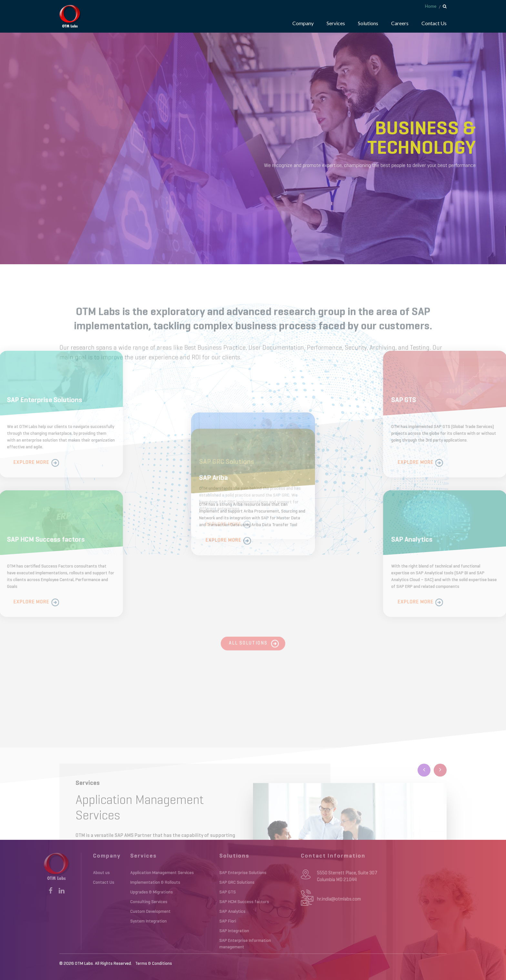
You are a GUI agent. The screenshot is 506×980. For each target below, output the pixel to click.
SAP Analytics (194, 912)
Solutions (368, 23)
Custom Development (112, 912)
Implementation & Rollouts (117, 882)
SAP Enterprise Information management (207, 944)
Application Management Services (124, 873)
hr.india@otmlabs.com (294, 899)
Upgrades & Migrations (113, 892)
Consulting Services (111, 902)
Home (431, 6)
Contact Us (434, 23)
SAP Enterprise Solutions (205, 873)
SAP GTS (189, 892)
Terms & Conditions (154, 964)
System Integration (110, 921)
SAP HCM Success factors (206, 902)
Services (336, 23)
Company (303, 23)
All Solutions (248, 649)
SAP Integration (196, 931)
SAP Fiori (189, 921)
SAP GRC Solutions (199, 882)
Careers (400, 23)
